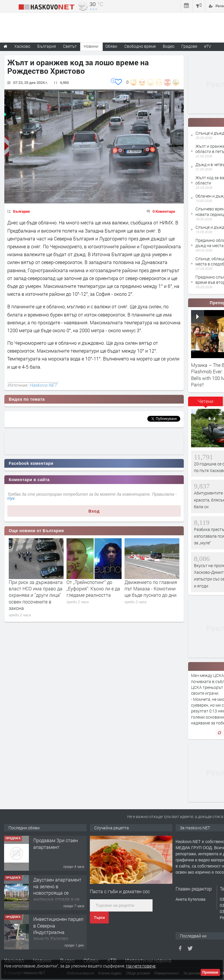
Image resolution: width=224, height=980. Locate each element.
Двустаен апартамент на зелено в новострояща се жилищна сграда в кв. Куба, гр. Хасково (57, 893)
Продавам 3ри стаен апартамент (56, 843)
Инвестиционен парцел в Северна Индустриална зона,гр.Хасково (58, 929)
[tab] (206, 403)
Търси (99, 918)
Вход (94, 511)
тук (11, 498)
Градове (189, 46)
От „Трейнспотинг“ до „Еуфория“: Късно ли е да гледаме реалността (93, 589)
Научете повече (141, 966)
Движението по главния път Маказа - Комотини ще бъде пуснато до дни (151, 589)
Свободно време (140, 46)
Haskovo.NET (43, 385)
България (21, 211)
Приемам (210, 972)
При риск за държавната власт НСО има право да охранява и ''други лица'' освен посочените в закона (36, 595)
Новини (91, 46)
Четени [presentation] (205, 401)
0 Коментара (164, 211)
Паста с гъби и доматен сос (120, 891)
